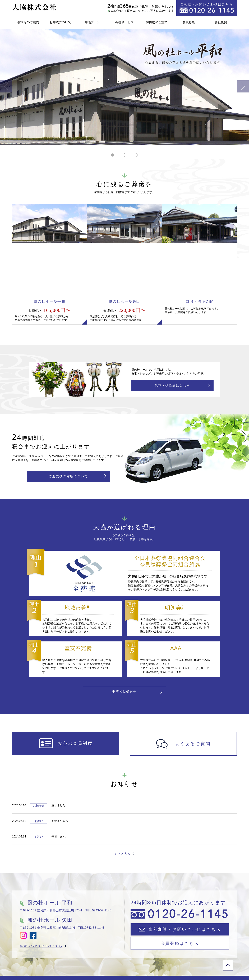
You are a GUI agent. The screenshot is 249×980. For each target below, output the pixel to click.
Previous (6, 86)
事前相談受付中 (124, 645)
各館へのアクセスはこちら (41, 901)
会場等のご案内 (28, 22)
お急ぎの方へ (93, 963)
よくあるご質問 (128, 963)
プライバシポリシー (226, 963)
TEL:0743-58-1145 (91, 882)
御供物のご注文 (157, 22)
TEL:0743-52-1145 (98, 865)
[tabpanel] (124, 87)
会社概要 (221, 22)
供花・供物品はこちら (173, 332)
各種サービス (124, 22)
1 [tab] (112, 156)
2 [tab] (124, 156)
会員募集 (189, 22)
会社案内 (191, 963)
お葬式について (60, 22)
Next (243, 86)
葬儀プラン (92, 22)
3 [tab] (135, 156)
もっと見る (123, 808)
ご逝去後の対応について (68, 426)
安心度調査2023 (189, 611)
